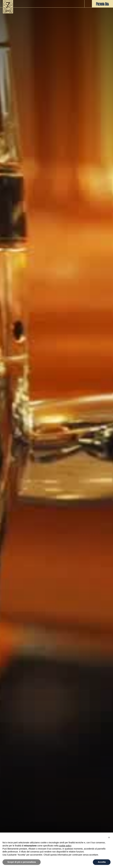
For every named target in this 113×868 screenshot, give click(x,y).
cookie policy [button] (65, 846)
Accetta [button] (102, 862)
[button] (88, 4)
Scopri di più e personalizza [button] (22, 862)
